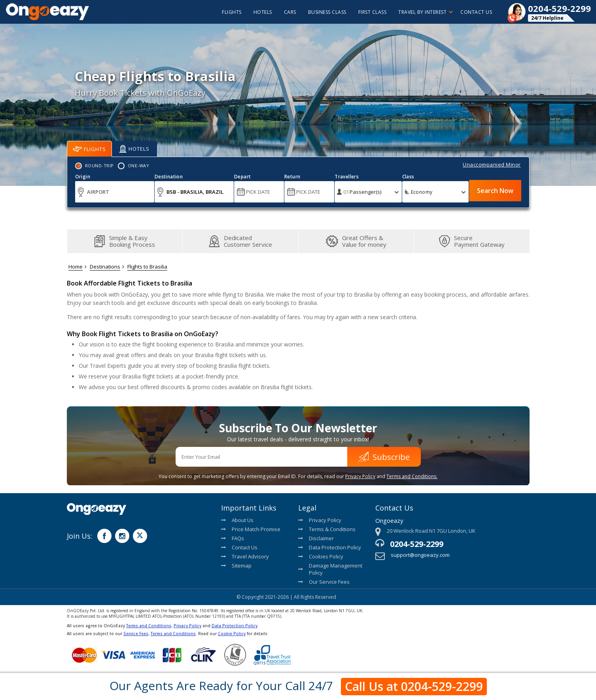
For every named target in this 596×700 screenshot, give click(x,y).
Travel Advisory (245, 556)
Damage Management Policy (330, 569)
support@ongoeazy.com (420, 555)
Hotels (134, 149)
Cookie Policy (232, 634)
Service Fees (136, 634)
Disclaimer (316, 538)
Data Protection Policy (330, 547)
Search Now (495, 191)
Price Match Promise (251, 529)
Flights (89, 149)
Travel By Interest (425, 12)
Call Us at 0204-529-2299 (414, 686)
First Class (373, 12)
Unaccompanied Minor (492, 165)
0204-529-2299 (417, 544)
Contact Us (476, 12)
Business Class (327, 12)
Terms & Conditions (327, 529)
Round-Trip (99, 166)
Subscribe (384, 457)
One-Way (139, 166)
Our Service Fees (324, 582)
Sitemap (236, 566)
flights (232, 12)
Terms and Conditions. (412, 476)
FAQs (233, 538)
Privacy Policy (360, 476)
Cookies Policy (321, 556)
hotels (263, 12)
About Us (237, 520)
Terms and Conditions (149, 626)
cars (290, 12)
